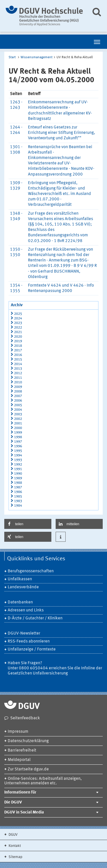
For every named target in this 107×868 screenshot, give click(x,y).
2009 (18, 387)
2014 (18, 364)
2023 (18, 323)
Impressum (18, 732)
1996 (18, 446)
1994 (18, 455)
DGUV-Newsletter (24, 634)
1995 (18, 451)
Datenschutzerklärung (28, 741)
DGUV (13, 835)
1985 (18, 497)
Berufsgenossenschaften (31, 571)
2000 (18, 428)
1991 (18, 469)
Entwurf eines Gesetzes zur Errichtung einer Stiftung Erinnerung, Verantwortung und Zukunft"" (61, 133)
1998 (18, 437)
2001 (18, 423)
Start (12, 57)
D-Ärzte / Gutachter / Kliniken (35, 618)
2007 (18, 396)
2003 (18, 414)
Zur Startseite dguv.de (28, 769)
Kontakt (14, 846)
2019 (18, 341)
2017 (18, 350)
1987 (18, 487)
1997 (18, 442)
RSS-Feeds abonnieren (29, 642)
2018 (18, 346)
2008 (18, 391)
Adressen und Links (26, 610)
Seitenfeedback (25, 718)
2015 (18, 360)
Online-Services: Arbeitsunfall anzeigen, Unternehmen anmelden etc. (43, 781)
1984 (18, 506)
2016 (18, 355)
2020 (18, 337)
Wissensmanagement (37, 57)
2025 (18, 314)
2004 (18, 410)
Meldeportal (19, 760)
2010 (18, 382)
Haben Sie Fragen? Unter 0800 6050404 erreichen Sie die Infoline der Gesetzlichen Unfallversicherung (55, 668)
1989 (18, 478)
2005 (18, 405)
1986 (18, 492)
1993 (18, 460)
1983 (18, 501)
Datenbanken (20, 602)
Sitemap (15, 857)
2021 (18, 332)
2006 (18, 401)
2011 (18, 378)
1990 (18, 474)
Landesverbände (23, 587)
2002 (18, 419)
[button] (28, 524)
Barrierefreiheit (22, 751)
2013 (18, 369)
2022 (18, 328)
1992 (18, 465)
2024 (18, 318)
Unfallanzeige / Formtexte (32, 650)
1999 (18, 433)
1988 (18, 483)
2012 (18, 373)
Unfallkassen (20, 579)
